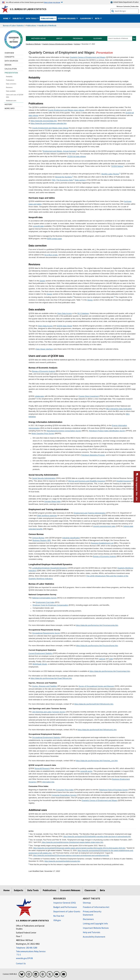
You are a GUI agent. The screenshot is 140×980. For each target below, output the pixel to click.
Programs (78, 38)
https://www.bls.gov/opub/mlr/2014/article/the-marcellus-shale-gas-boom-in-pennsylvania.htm (97, 837)
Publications (31, 26)
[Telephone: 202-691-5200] (33, 948)
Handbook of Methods (47, 26)
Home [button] (6, 18)
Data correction (11, 84)
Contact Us (21, 963)
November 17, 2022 (88, 44)
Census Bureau (38, 538)
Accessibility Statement (94, 937)
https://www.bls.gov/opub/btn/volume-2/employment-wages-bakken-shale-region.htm (72, 842)
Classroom (90, 890)
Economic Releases (70, 890)
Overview (9, 53)
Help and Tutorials (92, 932)
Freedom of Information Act (96, 907)
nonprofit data (38, 226)
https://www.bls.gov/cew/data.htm (44, 121)
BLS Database (83, 313)
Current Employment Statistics (41, 653)
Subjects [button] (17, 18)
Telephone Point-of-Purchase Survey (113, 790)
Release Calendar (123, 6)
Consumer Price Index (65, 790)
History (8, 105)
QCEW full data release (76, 156)
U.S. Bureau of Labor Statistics (28, 9)
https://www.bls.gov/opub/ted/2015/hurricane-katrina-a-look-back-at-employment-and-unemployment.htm (71, 855)
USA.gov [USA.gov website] (57, 920)
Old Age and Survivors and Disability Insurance (87, 481)
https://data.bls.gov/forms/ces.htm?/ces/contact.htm (110, 671)
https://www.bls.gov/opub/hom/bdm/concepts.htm (62, 861)
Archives (77, 44)
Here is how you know (52, 2)
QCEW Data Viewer (64, 326)
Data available (11, 91)
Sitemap (87, 903)
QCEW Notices (117, 166)
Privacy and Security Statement (92, 913)
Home (6, 890)
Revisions (9, 87)
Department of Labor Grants (67, 911)
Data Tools (33, 890)
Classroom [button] (86, 18)
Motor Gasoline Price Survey (43, 433)
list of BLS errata (51, 255)
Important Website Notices (96, 928)
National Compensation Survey (44, 598)
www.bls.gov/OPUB (24, 958)
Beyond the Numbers (64, 177)
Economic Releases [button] (67, 18)
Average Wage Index (53, 501)
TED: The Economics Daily (62, 180)
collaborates (39, 396)
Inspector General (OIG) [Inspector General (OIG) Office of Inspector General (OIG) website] (65, 903)
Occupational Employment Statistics (46, 737)
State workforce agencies (47, 516)
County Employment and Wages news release (66, 110)
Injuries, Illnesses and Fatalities (45, 686)
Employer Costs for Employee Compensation (50, 605)
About (59, 38)
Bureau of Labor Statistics (13, 26)
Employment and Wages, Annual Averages (60, 151)
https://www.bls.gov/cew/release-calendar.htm (48, 123)
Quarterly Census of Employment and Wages (57, 44)
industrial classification (71, 538)
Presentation (11, 73)
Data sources (11, 61)
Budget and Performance (65, 907)
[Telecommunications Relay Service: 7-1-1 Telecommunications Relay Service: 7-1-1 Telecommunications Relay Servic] (33, 953)
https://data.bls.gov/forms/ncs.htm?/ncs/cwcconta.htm (97, 625)
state (111, 659)
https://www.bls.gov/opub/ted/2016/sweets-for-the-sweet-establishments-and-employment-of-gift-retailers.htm (81, 852)
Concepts (10, 57)
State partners (80, 180)
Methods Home (38, 38)
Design (8, 65)
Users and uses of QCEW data (15, 96)
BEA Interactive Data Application (119, 409)
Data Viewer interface (44, 349)
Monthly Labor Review (110, 174)
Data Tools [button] (31, 18)
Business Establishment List (102, 543)
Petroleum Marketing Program (93, 455)
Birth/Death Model (40, 664)
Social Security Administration (44, 478)
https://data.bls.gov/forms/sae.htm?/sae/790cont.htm (51, 678)
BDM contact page (54, 239)
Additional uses (11, 101)
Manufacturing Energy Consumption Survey (64, 431)
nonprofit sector (86, 771)
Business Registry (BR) (42, 540)
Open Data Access (65, 313)
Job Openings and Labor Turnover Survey (49, 712)
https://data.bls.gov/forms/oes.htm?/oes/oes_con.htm (97, 761)
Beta (102, 890)
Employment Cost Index (45, 602)
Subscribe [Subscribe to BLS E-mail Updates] (135, 6)
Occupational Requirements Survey (46, 633)
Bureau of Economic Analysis (44, 371)
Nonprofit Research (42, 768)
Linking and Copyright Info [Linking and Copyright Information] (95, 923)
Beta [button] (97, 18)
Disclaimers (88, 919)
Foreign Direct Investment (89, 396)
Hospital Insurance (124, 481)
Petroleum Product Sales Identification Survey (107, 431)
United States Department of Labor (124, 2)
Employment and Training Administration (90, 513)
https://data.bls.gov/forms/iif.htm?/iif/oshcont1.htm (94, 704)
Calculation (11, 69)
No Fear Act (59, 916)
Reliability (9, 77)
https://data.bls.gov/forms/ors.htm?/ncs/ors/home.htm (97, 646)
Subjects (18, 890)
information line (48, 782)
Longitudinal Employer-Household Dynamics (50, 568)
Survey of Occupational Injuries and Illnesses (96, 686)
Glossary (98, 38)
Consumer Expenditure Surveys (64, 795)
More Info (10, 108)
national (102, 659)
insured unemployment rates (104, 526)
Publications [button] (47, 18)
